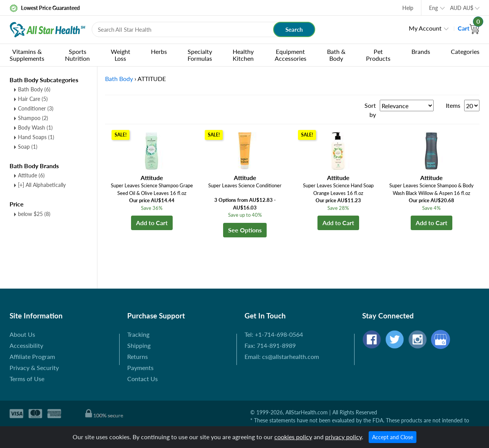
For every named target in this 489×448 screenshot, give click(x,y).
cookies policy (293, 437)
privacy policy (343, 437)
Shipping (139, 345)
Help (408, 8)
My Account (425, 28)
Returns (138, 356)
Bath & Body (336, 55)
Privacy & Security (34, 368)
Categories (465, 51)
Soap (28, 147)
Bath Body (34, 89)
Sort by (370, 110)
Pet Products (378, 55)
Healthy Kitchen (243, 55)
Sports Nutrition (77, 55)
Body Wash (35, 127)
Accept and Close (393, 437)
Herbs (159, 51)
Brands (421, 51)
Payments (140, 368)
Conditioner (36, 108)
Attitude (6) (31, 175)
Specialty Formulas (200, 55)
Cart (469, 28)
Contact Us (142, 379)
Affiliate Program (32, 356)
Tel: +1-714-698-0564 (274, 334)
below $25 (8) (34, 214)
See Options (245, 230)
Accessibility (26, 345)
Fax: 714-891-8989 (270, 345)
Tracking (138, 334)
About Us (22, 334)
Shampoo (33, 118)
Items (453, 105)
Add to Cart (152, 223)
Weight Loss (121, 55)
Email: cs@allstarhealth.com (282, 356)
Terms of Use (27, 379)
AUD (462, 8)
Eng (433, 8)
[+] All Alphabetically (42, 185)
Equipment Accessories (291, 55)
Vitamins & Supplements (27, 55)
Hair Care (33, 99)
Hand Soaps (36, 137)
